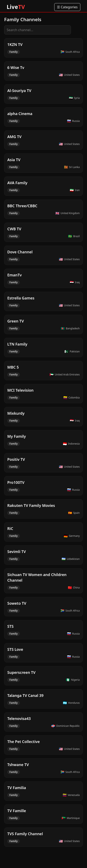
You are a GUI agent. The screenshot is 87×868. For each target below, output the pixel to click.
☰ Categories (67, 7)
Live (16, 7)
